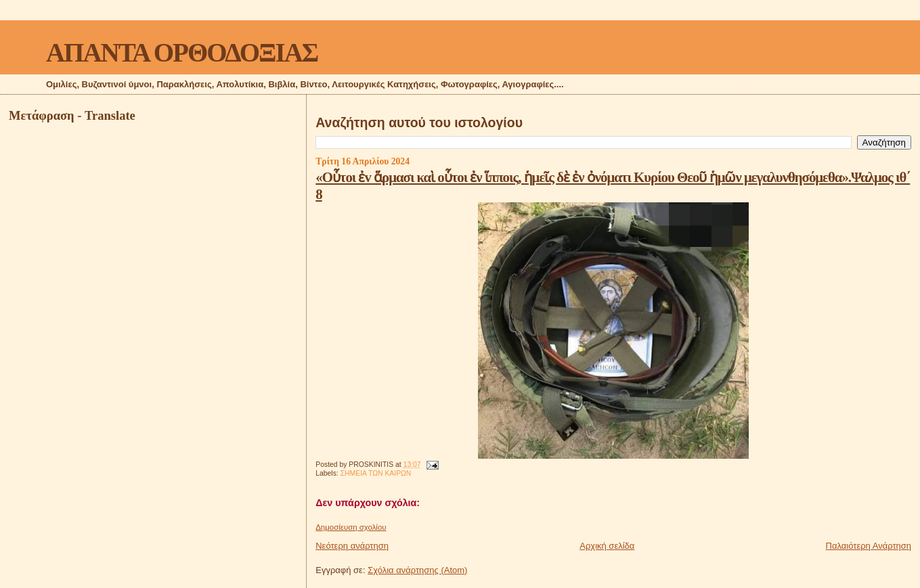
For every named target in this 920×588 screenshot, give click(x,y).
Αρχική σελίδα (607, 546)
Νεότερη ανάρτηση (352, 546)
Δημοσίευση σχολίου (351, 527)
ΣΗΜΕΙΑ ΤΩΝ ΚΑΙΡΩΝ (376, 473)
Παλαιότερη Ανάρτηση (869, 546)
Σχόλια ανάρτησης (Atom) (417, 570)
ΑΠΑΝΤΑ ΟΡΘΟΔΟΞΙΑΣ (182, 52)
